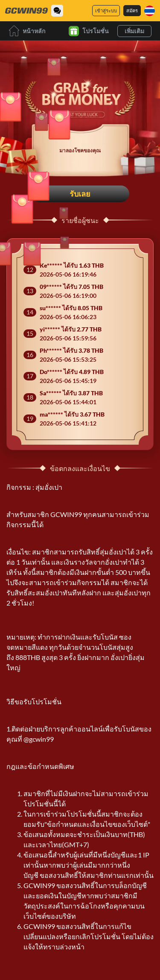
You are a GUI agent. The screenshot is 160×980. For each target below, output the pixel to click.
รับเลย (80, 194)
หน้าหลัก (27, 31)
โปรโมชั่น (89, 31)
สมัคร (132, 10)
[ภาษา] (150, 11)
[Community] (57, 11)
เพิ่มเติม (134, 31)
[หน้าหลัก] (26, 11)
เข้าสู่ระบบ (106, 10)
